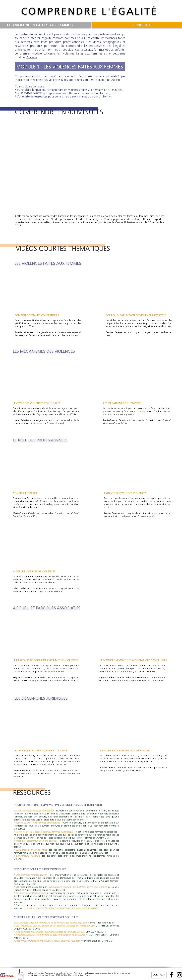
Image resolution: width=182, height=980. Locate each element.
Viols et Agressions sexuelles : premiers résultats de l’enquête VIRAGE (50, 932)
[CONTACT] (159, 975)
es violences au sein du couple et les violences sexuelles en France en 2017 (56, 926)
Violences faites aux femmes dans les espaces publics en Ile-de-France (50, 935)
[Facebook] (171, 975)
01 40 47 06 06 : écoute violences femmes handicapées (44, 832)
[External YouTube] (90, 165)
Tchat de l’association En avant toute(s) (36, 841)
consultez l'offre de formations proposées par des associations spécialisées (62, 908)
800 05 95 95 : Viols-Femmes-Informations (38, 823)
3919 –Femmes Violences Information (34, 811)
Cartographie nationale (28, 856)
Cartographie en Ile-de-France (31, 850)
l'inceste (32, 58)
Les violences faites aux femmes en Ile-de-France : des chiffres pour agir (51, 923)
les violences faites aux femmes (80, 54)
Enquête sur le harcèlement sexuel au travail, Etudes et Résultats (47, 941)
